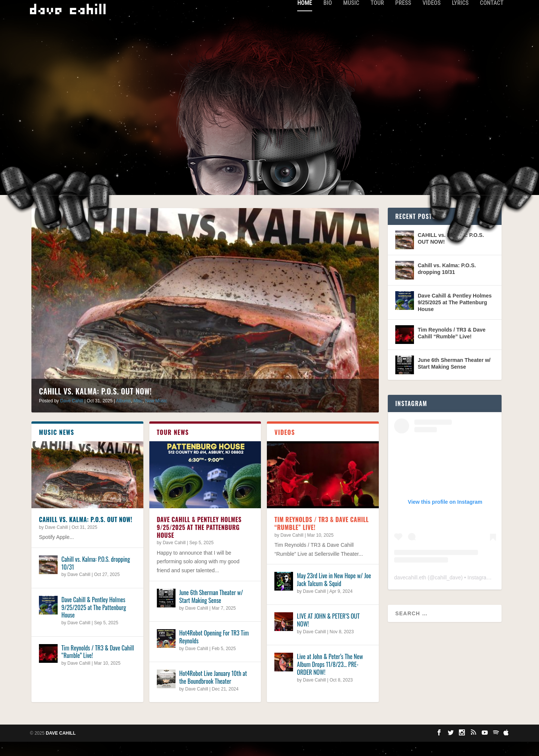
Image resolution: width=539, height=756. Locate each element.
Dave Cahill (72, 415)
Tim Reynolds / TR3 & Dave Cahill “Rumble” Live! (98, 666)
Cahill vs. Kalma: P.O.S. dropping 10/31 (96, 577)
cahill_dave (448, 592)
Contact (492, 17)
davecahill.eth (410, 592)
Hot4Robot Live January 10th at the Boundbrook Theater (213, 691)
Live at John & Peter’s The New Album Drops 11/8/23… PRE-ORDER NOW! (330, 679)
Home (304, 17)
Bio (328, 17)
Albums (124, 415)
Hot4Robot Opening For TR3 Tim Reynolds (214, 651)
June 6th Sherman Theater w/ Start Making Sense (211, 611)
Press (403, 17)
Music (351, 17)
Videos (432, 17)
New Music (156, 415)
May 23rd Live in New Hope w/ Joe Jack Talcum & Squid (334, 594)
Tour (377, 17)
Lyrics (460, 17)
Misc (138, 415)
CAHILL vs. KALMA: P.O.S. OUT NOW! (95, 405)
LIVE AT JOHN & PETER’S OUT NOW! (328, 634)
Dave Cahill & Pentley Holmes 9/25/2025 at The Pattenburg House (94, 621)
